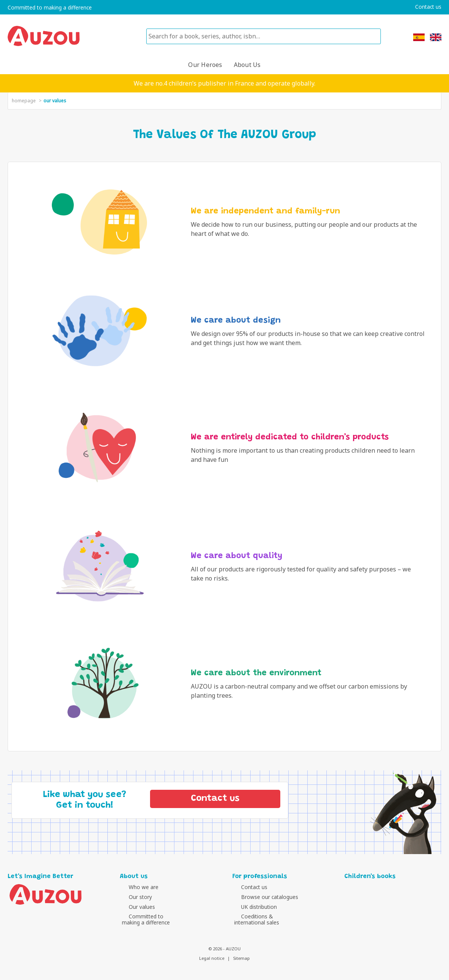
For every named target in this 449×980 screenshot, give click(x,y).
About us (247, 65)
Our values (135, 907)
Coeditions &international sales (257, 919)
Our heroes (205, 65)
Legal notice (212, 958)
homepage (24, 101)
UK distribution (252, 907)
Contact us (428, 7)
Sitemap (241, 958)
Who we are (137, 887)
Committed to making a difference (50, 8)
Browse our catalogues (263, 897)
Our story (133, 897)
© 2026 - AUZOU (224, 949)
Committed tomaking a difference (146, 919)
